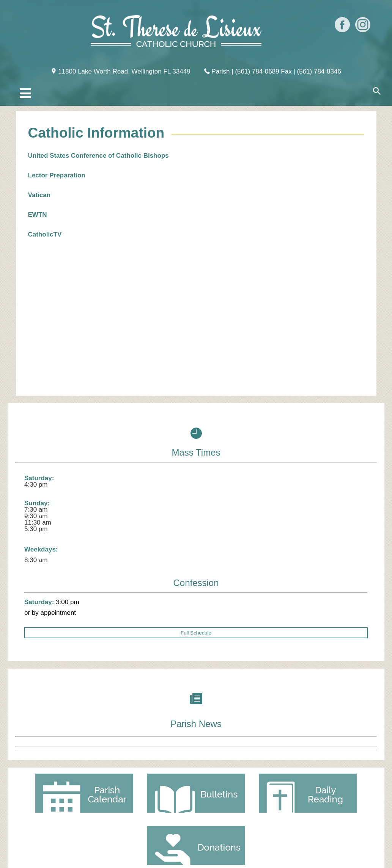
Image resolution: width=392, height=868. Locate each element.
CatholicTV (45, 234)
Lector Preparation (57, 175)
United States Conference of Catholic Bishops (98, 156)
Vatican (39, 195)
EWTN (39, 215)
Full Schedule (196, 633)
